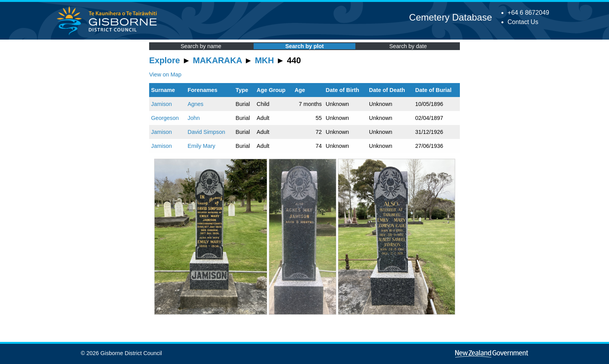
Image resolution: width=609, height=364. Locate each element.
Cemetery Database (450, 17)
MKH (264, 60)
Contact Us (523, 22)
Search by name (201, 46)
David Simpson (206, 132)
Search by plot (304, 46)
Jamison (162, 104)
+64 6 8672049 (528, 13)
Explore (164, 60)
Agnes (196, 104)
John (194, 118)
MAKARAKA (217, 60)
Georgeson (165, 118)
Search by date (408, 46)
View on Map (165, 75)
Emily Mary (201, 146)
